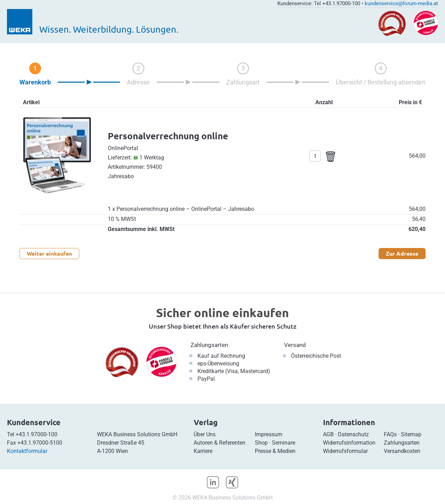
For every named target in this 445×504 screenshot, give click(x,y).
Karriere (203, 451)
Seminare (284, 443)
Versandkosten (402, 451)
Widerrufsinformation (349, 443)
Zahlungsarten (209, 345)
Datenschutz (353, 434)
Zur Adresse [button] (402, 253)
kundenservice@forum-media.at (401, 3)
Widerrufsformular (345, 451)
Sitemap (411, 434)
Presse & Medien (275, 451)
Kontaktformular (27, 451)
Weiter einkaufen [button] (49, 253)
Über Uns (205, 434)
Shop (261, 443)
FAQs (390, 434)
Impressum (269, 434)
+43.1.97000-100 (37, 434)
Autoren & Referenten (220, 443)
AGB (328, 434)
